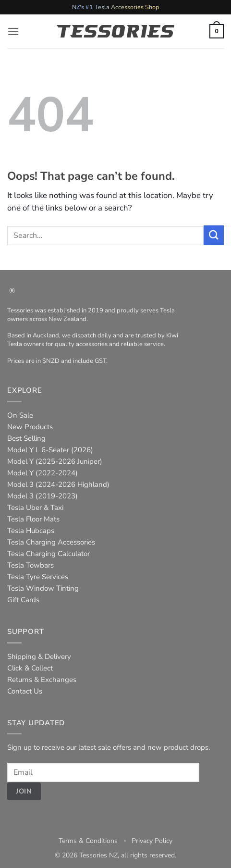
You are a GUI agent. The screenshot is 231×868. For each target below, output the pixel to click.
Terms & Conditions (88, 841)
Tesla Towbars (30, 565)
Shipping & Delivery (39, 657)
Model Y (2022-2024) (43, 473)
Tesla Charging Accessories (51, 542)
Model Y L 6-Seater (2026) (50, 450)
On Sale (20, 415)
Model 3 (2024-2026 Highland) (58, 484)
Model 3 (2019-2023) (43, 496)
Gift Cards (23, 600)
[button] (13, 31)
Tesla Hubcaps (31, 531)
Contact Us (25, 691)
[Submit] (214, 235)
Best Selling (26, 438)
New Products (30, 427)
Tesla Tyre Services (38, 577)
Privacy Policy (152, 841)
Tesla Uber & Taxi (35, 508)
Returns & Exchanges (42, 680)
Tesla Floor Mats (33, 519)
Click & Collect (30, 668)
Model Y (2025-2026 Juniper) (55, 461)
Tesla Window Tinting (43, 588)
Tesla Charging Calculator (49, 554)
